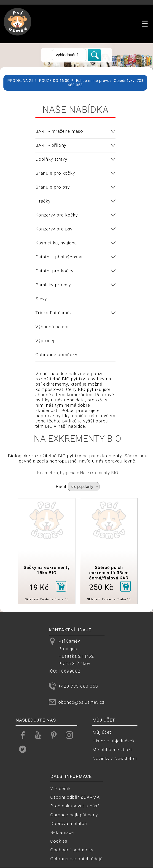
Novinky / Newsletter (115, 758)
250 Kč (101, 587)
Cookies (59, 841)
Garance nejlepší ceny (74, 815)
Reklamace (62, 832)
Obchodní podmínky (72, 850)
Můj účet (102, 732)
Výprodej (45, 341)
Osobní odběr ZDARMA (75, 797)
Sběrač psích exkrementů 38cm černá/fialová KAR (109, 573)
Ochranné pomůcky (56, 355)
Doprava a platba (69, 823)
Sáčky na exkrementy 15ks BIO (47, 570)
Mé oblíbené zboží (112, 750)
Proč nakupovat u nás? (75, 806)
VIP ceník (60, 788)
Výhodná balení (52, 327)
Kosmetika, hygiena (56, 473)
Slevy (41, 299)
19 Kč (39, 587)
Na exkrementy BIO (99, 473)
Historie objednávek (114, 741)
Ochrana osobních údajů (76, 859)
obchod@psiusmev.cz (81, 702)
